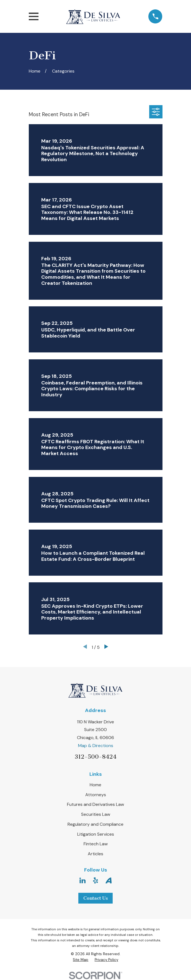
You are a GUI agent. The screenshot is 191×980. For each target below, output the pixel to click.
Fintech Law (96, 844)
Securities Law (96, 814)
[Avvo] (109, 880)
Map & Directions (96, 746)
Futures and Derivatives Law (95, 804)
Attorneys (96, 795)
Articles (95, 854)
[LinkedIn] (82, 880)
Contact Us (96, 898)
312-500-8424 (95, 757)
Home (95, 785)
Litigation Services (96, 834)
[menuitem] (81, 960)
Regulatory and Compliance (95, 824)
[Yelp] (95, 880)
